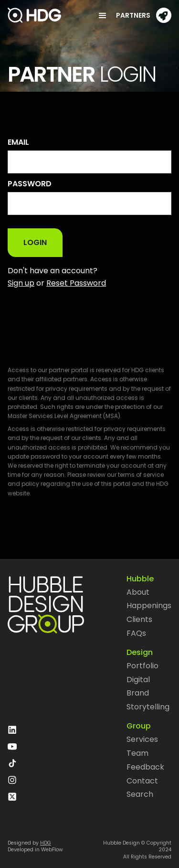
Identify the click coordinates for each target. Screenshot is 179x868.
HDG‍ (46, 843)
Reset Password (76, 283)
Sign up (21, 283)
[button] (99, 15)
